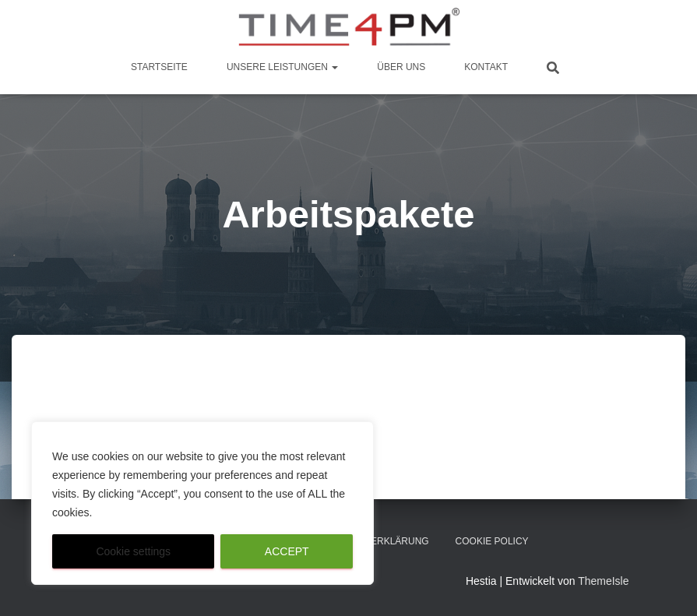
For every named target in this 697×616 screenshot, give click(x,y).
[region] (202, 503)
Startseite (159, 67)
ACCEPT (287, 551)
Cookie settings (133, 551)
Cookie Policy (492, 541)
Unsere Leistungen (282, 67)
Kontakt (486, 67)
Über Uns (401, 67)
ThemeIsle (603, 581)
